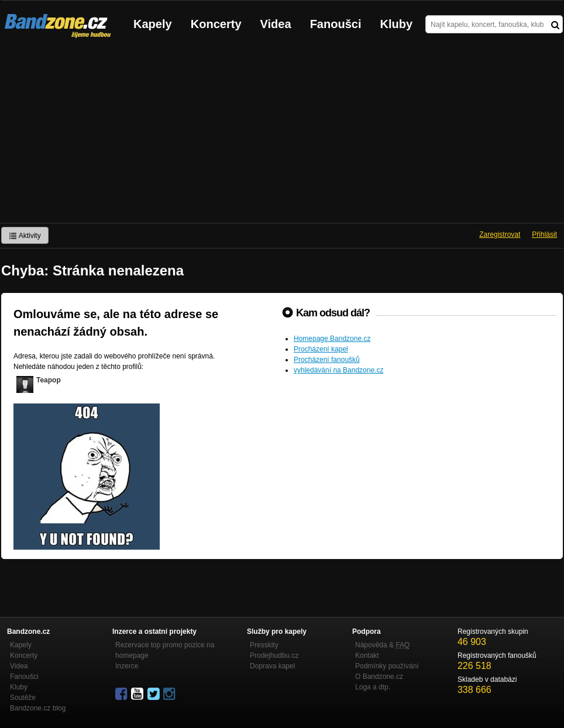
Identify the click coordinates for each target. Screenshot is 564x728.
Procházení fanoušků (327, 360)
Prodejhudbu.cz (274, 655)
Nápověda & (382, 645)
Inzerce (127, 666)
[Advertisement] (282, 135)
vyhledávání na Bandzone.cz (338, 370)
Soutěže (23, 698)
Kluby (397, 24)
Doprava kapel (272, 666)
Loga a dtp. (373, 687)
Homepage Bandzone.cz (332, 339)
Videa (276, 24)
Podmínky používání (387, 666)
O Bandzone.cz (379, 677)
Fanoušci (336, 24)
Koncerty (216, 24)
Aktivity (25, 236)
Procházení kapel (321, 349)
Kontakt (367, 655)
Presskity (264, 645)
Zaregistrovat (500, 234)
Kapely (153, 24)
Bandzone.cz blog (38, 708)
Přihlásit (544, 234)
